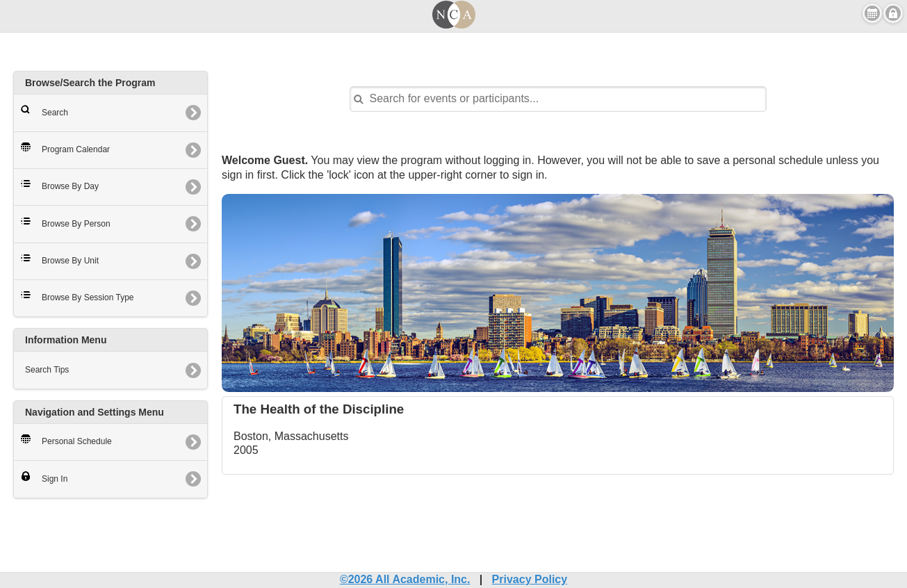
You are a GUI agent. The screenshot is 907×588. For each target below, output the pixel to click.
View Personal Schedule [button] (872, 13)
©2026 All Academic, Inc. (405, 579)
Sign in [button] (893, 13)
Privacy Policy (530, 579)
